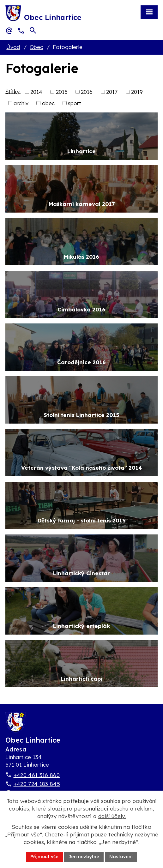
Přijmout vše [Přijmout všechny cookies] (44, 857)
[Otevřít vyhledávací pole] (33, 30)
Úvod (13, 47)
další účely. (112, 816)
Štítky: (13, 91)
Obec (36, 47)
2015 (62, 92)
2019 (137, 92)
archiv (21, 103)
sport (75, 103)
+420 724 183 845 (37, 784)
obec (48, 103)
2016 (87, 92)
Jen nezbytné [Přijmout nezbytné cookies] (84, 857)
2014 (36, 92)
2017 (112, 92)
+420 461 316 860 (37, 775)
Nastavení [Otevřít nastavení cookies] (121, 857)
